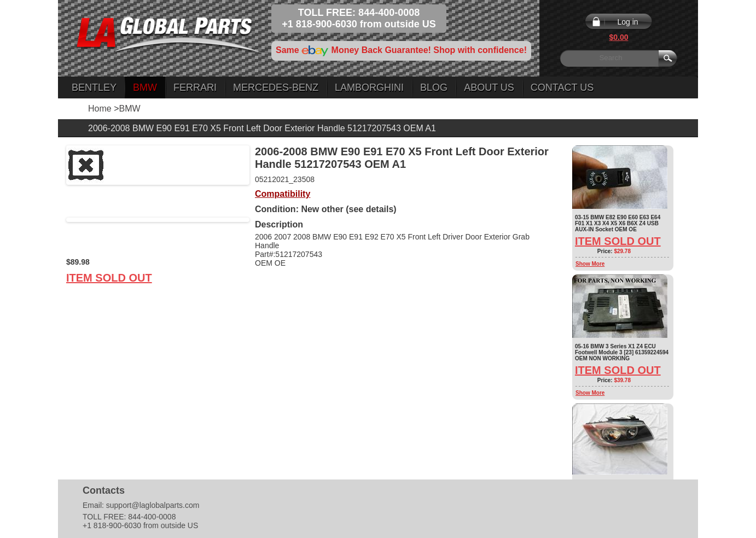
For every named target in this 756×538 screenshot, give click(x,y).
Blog (434, 87)
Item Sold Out (109, 278)
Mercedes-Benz (276, 87)
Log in (627, 22)
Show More (590, 264)
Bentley (94, 87)
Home (100, 109)
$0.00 (618, 37)
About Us (489, 87)
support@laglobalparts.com (153, 505)
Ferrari (195, 87)
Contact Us (562, 87)
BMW (145, 87)
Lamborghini (369, 87)
